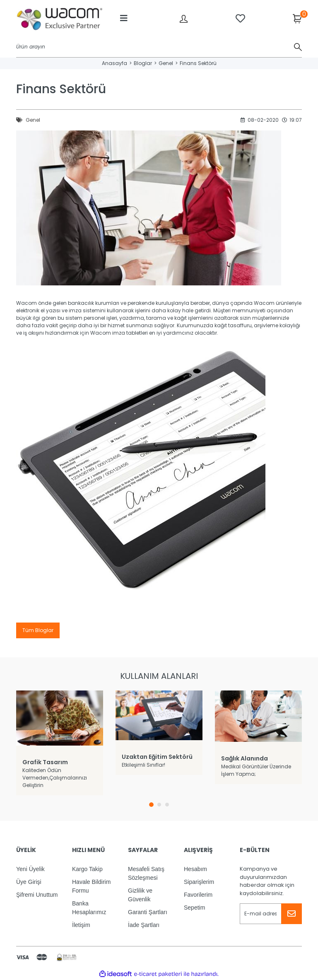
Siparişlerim (199, 882)
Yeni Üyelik (30, 869)
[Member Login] (184, 18)
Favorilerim (198, 895)
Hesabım (195, 869)
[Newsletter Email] (271, 914)
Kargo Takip (87, 869)
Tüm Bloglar (38, 630)
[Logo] (60, 18)
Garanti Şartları (148, 912)
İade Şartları (144, 925)
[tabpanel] (60, 743)
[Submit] (291, 914)
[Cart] (297, 18)
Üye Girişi (29, 882)
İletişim (81, 925)
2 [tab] (159, 805)
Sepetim (194, 908)
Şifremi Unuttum (37, 895)
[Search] (159, 47)
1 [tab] (151, 805)
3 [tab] (167, 805)
